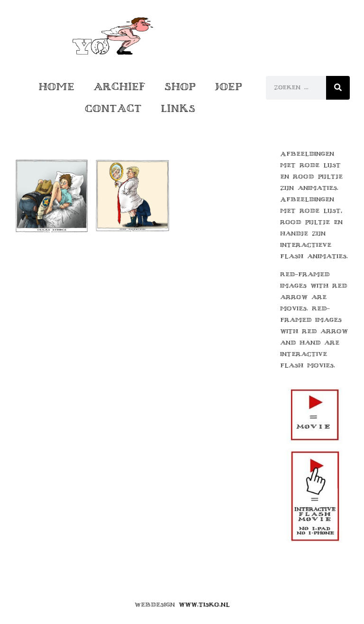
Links (178, 108)
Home (56, 87)
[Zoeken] (338, 88)
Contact (113, 108)
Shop (180, 87)
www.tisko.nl (204, 605)
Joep (228, 87)
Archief (119, 87)
